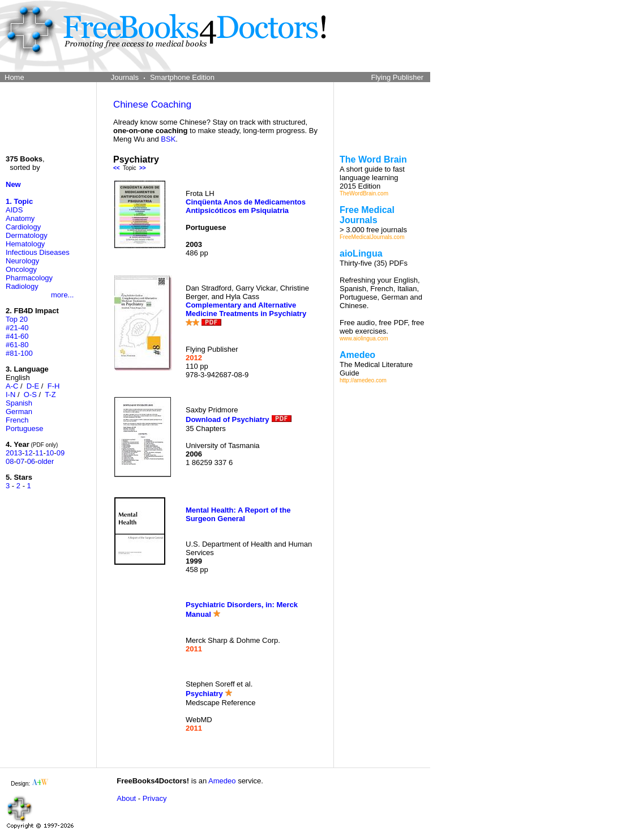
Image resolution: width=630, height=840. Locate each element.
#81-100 (19, 353)
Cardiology (23, 227)
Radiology (22, 286)
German (19, 412)
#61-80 (17, 345)
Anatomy (20, 218)
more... (62, 295)
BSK (168, 139)
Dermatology (27, 235)
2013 (14, 453)
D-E (33, 386)
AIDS (14, 210)
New (13, 184)
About (126, 798)
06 (31, 461)
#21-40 (17, 328)
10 (50, 453)
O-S (30, 395)
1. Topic (19, 201)
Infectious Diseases (38, 252)
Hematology (25, 244)
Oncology (21, 269)
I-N (10, 395)
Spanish (19, 403)
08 (10, 461)
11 (39, 453)
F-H (54, 386)
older (46, 461)
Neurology (22, 261)
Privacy (155, 798)
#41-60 (17, 336)
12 (28, 453)
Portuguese (25, 428)
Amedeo (222, 781)
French (17, 420)
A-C (12, 386)
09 (61, 453)
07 (20, 461)
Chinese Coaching (152, 105)
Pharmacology (29, 278)
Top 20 (17, 319)
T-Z (50, 395)
